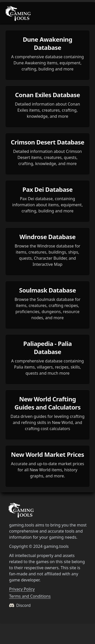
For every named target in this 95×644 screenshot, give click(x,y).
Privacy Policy (22, 589)
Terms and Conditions (30, 596)
